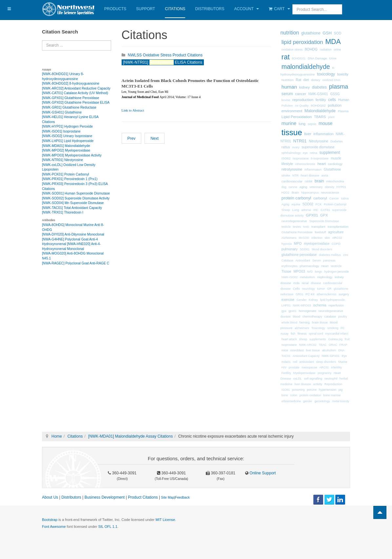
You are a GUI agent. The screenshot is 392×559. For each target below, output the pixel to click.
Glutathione (333, 169)
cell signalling (313, 379)
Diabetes (336, 141)
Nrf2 (310, 272)
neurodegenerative (294, 221)
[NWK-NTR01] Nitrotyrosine (62, 160)
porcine (312, 390)
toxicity (343, 74)
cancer (301, 94)
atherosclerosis (327, 294)
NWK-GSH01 (318, 94)
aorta (325, 176)
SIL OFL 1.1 (108, 527)
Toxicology (318, 328)
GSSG (335, 94)
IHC (316, 210)
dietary (316, 80)
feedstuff (320, 232)
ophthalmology (291, 153)
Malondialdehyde (320, 111)
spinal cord (316, 334)
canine (293, 187)
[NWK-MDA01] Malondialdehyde (66, 146)
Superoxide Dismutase (324, 221)
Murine (343, 362)
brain (319, 181)
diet (306, 80)
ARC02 (337, 238)
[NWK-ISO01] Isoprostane (61, 131)
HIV (284, 367)
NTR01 (300, 141)
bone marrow (332, 395)
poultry (343, 317)
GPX (324, 215)
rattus (286, 147)
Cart (279, 9)
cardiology (335, 164)
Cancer (334, 198)
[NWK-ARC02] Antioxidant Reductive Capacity (76, 88)
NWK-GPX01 (331, 356)
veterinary (316, 187)
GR (329, 289)
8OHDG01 (299, 58)
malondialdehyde (306, 67)
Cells (296, 289)
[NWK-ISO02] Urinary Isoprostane (67, 136)
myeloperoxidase (317, 244)
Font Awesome (54, 527)
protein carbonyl (296, 198)
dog (284, 187)
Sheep (286, 210)
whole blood (289, 322)
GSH (327, 33)
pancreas (329, 260)
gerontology (322, 401)
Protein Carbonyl (335, 204)
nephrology (325, 277)
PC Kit (310, 294)
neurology (308, 289)
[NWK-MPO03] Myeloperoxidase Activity (72, 155)
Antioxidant (303, 260)
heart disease (310, 176)
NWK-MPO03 (302, 305)
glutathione (311, 33)
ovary (296, 147)
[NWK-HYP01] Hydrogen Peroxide (67, 126)
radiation (326, 50)
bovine (286, 100)
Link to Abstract (133, 110)
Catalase (287, 260)
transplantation (338, 227)
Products (115, 9)
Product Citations (143, 497)
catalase (330, 316)
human (289, 87)
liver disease (303, 384)
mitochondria (335, 181)
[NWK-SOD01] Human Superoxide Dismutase (76, 193)
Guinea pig (335, 339)
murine (289, 123)
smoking (333, 328)
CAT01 (325, 210)
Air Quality (302, 106)
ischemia (320, 305)
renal (305, 283)
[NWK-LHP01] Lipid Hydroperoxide (68, 141)
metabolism (307, 277)
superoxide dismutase (318, 147)
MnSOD (304, 238)
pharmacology (310, 266)
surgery (344, 294)
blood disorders (322, 249)
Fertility (286, 373)
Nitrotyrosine (318, 141)
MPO (298, 244)
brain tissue (320, 322)
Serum (317, 260)
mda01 (286, 362)
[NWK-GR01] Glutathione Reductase (69, 107)
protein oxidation (310, 395)
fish (293, 334)
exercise (288, 300)
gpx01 (293, 311)
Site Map (167, 497)
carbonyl (320, 198)
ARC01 (324, 367)
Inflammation (313, 170)
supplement (330, 153)
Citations (175, 9)
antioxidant (307, 362)
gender (308, 401)
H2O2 (285, 193)
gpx (284, 311)
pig (341, 390)
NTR (295, 176)
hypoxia (287, 244)
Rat (298, 80)
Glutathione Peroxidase (297, 232)
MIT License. (166, 520)
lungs (319, 272)
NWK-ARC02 (308, 345)
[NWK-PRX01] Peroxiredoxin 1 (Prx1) (70, 179)
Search (42, 41)
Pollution (287, 106)
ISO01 (286, 390)
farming (305, 322)
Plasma (343, 111)
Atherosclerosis (305, 164)
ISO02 (286, 158)
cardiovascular (292, 181)
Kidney (313, 300)
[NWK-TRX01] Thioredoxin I (63, 212)
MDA (333, 42)
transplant (318, 227)
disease (316, 283)
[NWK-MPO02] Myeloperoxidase (66, 150)
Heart (325, 266)
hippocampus (310, 193)
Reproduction (333, 384)
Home (57, 436)
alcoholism (329, 350)
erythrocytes (290, 266)
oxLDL (298, 379)
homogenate (307, 311)
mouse (326, 123)
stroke (286, 175)
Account (247, 9)
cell (295, 362)
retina (314, 153)
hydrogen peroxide (336, 272)
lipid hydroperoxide (332, 300)
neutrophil (331, 379)
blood (296, 317)
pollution (335, 105)
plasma (339, 87)
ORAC (333, 345)
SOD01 (305, 249)
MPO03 (299, 271)
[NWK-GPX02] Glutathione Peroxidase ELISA (76, 103)
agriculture (336, 232)
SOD (338, 33)
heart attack (289, 339)
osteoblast (297, 350)
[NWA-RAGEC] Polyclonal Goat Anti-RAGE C (76, 263)
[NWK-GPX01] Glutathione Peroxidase (70, 98)
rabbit (309, 181)
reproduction (303, 100)
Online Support (262, 473)
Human (344, 100)
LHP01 (286, 305)
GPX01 (312, 215)
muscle (336, 158)
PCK (319, 204)
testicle (286, 227)
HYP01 (341, 187)
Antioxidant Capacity (306, 356)
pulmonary (290, 249)
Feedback (182, 497)
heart (322, 164)
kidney (304, 87)
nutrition (290, 33)
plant (331, 117)
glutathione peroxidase (299, 255)
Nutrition (288, 80)
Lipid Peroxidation (297, 117)
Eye (344, 356)
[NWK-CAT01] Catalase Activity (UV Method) (75, 93)
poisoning (298, 390)
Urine (333, 58)
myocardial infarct (337, 334)
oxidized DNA (332, 80)
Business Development (105, 497)
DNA (341, 350)
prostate (294, 367)
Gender (302, 300)
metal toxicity (341, 401)
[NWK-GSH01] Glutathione (62, 112)
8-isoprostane (320, 158)
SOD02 (308, 204)
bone (285, 395)
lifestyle (287, 164)
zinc (346, 255)
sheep (303, 339)
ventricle (336, 266)
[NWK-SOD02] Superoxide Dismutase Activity (76, 198)
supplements (318, 339)
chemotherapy (312, 316)
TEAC (323, 345)
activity (318, 384)
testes (297, 227)
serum (287, 94)
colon (294, 395)
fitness (302, 333)
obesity (330, 187)
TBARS (320, 117)
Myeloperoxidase (304, 373)
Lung (296, 210)
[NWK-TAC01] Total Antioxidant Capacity (72, 208)
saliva (345, 198)
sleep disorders (326, 362)
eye (305, 153)
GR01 (300, 294)
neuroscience (330, 193)
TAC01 (286, 356)
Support (146, 9)
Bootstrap (50, 520)
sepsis (312, 124)
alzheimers (302, 328)
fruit (347, 339)
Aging (285, 204)
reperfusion (336, 305)
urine (337, 49)
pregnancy (324, 373)
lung (302, 124)
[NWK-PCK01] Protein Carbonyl (66, 174)
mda (296, 283)
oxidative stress (292, 50)
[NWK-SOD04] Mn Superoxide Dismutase (73, 203)
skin (327, 238)
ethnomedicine (291, 401)
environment (292, 111)
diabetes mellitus (330, 255)
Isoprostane (289, 345)
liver (308, 134)
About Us (50, 497)
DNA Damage (317, 58)
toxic (306, 227)
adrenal (306, 210)
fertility (321, 100)
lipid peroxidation (302, 42)
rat (286, 57)
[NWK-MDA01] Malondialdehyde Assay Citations (130, 436)
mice (285, 350)
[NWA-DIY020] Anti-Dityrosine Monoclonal (73, 234)
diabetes (319, 87)
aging (304, 187)
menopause (309, 367)
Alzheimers (289, 238)
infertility (336, 367)
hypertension (328, 390)
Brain (295, 192)
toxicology (326, 74)
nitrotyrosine (292, 169)
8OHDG (311, 49)
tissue (292, 132)
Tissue (286, 271)
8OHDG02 (318, 105)
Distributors (210, 9)
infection (317, 238)
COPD (336, 244)
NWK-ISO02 (290, 277)
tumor (321, 289)
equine (296, 204)
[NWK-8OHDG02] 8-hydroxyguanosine (71, 83)
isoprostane (301, 158)
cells (332, 100)
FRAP (343, 345)
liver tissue (313, 350)
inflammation (323, 134)
